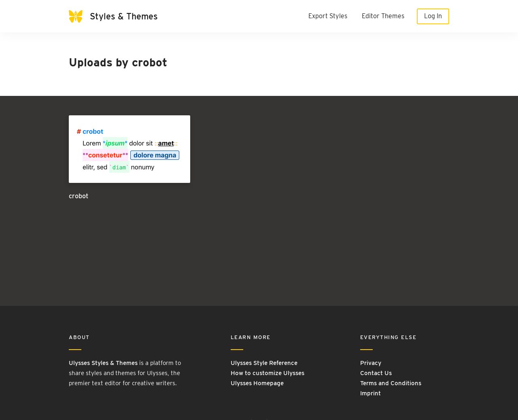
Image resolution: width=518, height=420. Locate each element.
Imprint (370, 393)
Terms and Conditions (391, 383)
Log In (433, 16)
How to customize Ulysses (267, 373)
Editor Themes (383, 16)
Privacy (371, 363)
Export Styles (328, 16)
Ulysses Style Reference (264, 363)
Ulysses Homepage (257, 383)
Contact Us (376, 373)
